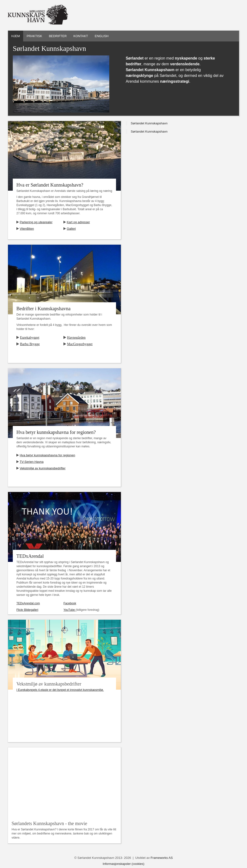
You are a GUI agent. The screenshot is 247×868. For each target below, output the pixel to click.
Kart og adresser (78, 222)
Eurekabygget (30, 337)
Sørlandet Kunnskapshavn (149, 123)
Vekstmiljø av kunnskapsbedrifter (43, 468)
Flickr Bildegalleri (27, 610)
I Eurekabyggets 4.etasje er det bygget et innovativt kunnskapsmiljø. (60, 690)
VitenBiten (27, 229)
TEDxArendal (30, 556)
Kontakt (81, 36)
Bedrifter (58, 36)
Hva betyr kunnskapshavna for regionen (48, 455)
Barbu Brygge (30, 344)
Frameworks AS (162, 858)
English (102, 36)
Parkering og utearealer (36, 222)
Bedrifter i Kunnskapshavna (43, 309)
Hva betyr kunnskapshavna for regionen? (56, 432)
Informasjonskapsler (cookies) (124, 864)
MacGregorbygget (80, 344)
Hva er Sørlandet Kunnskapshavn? (50, 185)
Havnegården (76, 337)
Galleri (71, 229)
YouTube (70, 610)
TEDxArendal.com (28, 603)
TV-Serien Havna (31, 462)
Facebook (70, 603)
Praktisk (34, 36)
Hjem (16, 36)
